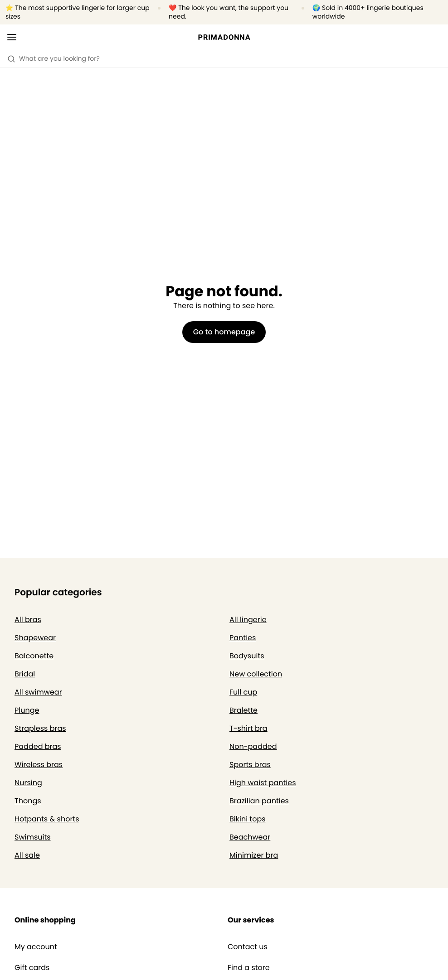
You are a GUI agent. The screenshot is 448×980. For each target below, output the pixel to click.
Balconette (34, 656)
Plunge (27, 710)
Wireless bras (39, 765)
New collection (256, 674)
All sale (27, 855)
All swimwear (38, 692)
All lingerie (248, 620)
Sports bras (250, 765)
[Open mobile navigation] (12, 37)
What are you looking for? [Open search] (54, 58)
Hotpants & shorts (47, 819)
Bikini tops (248, 819)
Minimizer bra (254, 855)
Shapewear (35, 638)
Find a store (249, 968)
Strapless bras (40, 728)
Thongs (28, 801)
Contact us (248, 947)
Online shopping (45, 920)
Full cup (243, 692)
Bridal (25, 674)
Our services (251, 920)
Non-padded (253, 746)
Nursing (28, 783)
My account (36, 947)
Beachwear (250, 837)
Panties (243, 638)
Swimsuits (33, 837)
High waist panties (263, 783)
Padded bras (38, 746)
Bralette (243, 710)
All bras (28, 620)
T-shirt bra (248, 728)
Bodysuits (247, 656)
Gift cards (32, 968)
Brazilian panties (259, 801)
